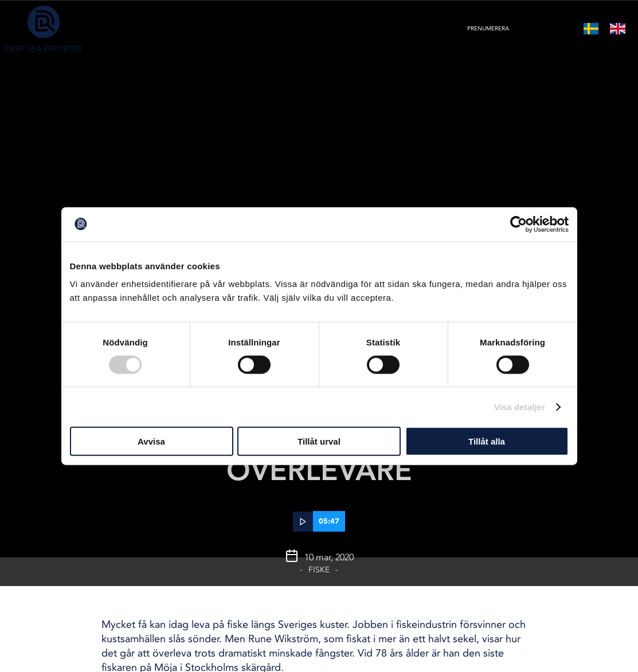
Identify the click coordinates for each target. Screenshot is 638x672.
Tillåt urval (319, 441)
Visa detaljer (520, 406)
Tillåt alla (487, 441)
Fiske (319, 570)
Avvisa (151, 441)
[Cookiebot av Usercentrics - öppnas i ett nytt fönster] (518, 224)
